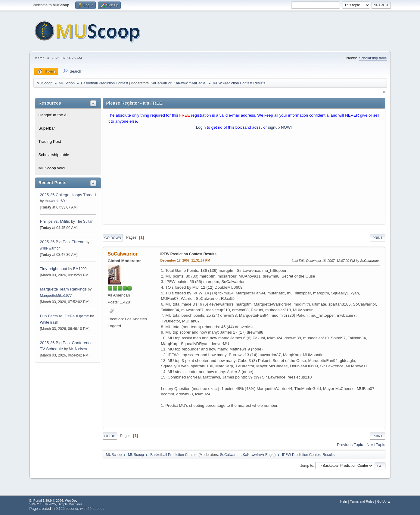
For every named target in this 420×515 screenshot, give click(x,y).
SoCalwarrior (161, 83)
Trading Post (50, 141)
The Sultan (85, 221)
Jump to (307, 466)
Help (344, 501)
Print (378, 238)
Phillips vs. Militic (55, 221)
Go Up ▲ (384, 501)
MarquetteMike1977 (56, 296)
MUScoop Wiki (52, 168)
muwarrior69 (55, 201)
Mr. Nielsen (78, 349)
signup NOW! (280, 127)
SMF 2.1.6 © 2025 (43, 504)
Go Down (113, 238)
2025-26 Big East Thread (62, 242)
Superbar (47, 128)
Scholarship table (373, 58)
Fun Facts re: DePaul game (65, 316)
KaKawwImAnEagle (189, 83)
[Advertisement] (244, 179)
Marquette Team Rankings (64, 289)
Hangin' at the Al (53, 115)
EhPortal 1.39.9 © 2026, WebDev (53, 501)
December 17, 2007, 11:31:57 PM (185, 260)
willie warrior (50, 248)
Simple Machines (70, 504)
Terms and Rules (362, 501)
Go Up (110, 436)
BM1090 (80, 269)
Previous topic (350, 445)
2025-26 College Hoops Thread (68, 195)
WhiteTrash (49, 322)
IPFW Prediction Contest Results (188, 254)
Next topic (376, 445)
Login (201, 127)
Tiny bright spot (54, 269)
